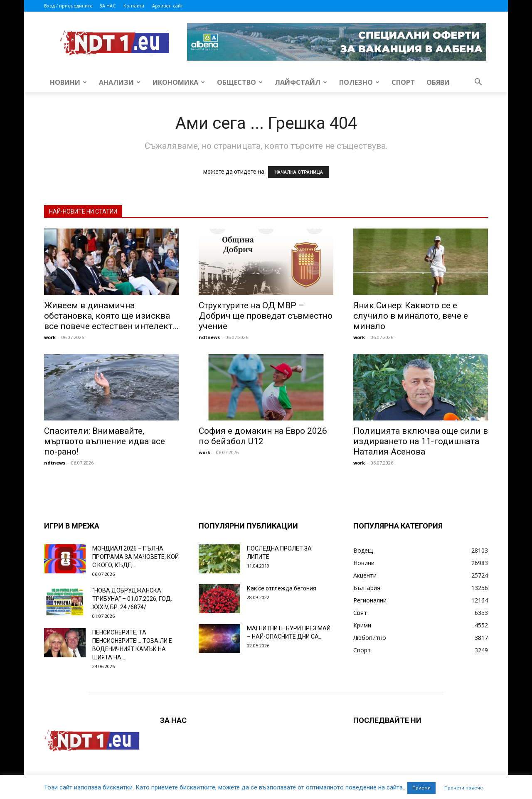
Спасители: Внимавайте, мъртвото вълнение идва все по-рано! (105, 441)
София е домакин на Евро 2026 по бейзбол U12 (263, 436)
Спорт (403, 82)
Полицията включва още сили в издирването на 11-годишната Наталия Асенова (421, 441)
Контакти (134, 6)
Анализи (120, 82)
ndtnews (209, 337)
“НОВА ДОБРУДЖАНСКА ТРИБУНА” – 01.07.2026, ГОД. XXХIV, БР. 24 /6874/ (132, 599)
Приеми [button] (421, 788)
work (50, 337)
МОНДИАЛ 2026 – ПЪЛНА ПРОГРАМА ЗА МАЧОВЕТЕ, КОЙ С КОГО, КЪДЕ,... (135, 557)
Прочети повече (464, 788)
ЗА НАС (107, 6)
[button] (478, 83)
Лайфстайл (301, 82)
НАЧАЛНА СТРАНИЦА (299, 172)
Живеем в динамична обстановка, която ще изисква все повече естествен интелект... (111, 316)
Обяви (438, 82)
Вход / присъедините (68, 6)
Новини (68, 82)
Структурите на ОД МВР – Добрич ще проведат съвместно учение (266, 316)
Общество (240, 82)
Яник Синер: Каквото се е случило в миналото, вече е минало (411, 316)
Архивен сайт (167, 6)
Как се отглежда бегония (282, 588)
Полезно (359, 82)
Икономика (179, 82)
